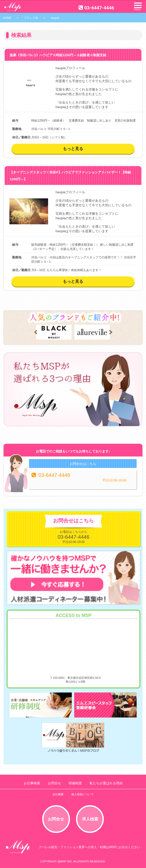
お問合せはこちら (83, 464)
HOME (7, 18)
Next (111, 332)
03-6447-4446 (96, 8)
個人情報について (82, 794)
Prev (36, 332)
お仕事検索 (32, 783)
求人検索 (90, 819)
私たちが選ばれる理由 (106, 783)
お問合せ (54, 783)
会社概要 (58, 794)
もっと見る (73, 149)
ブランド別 (31, 18)
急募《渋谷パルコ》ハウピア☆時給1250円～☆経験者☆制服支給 (58, 55)
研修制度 (75, 783)
